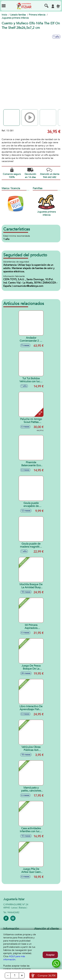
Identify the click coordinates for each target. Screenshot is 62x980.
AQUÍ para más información (14, 958)
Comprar (47, 976)
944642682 (13, 912)
